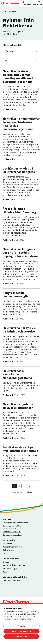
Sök (24, 3)
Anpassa (22, 626)
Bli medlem (7, 544)
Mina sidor (32, 3)
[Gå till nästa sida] (30, 492)
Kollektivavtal (8, 550)
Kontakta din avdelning (12, 535)
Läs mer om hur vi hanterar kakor (18, 619)
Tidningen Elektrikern (12, 580)
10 (28, 486)
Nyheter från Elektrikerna (14, 565)
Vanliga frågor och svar (12, 547)
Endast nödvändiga (21, 637)
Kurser (5, 553)
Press (5, 572)
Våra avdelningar (10, 568)
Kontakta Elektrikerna (12, 532)
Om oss (6, 562)
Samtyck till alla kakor (22, 631)
